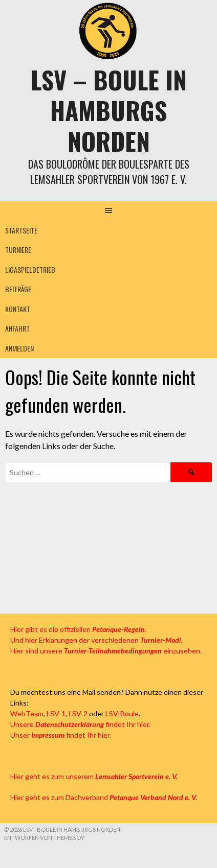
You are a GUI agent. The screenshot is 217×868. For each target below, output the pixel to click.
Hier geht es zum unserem (94, 776)
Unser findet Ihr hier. (61, 735)
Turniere (18, 250)
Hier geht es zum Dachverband (104, 797)
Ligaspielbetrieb (30, 269)
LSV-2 (78, 713)
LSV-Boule (122, 713)
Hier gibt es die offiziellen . (78, 629)
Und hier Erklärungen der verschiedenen (96, 640)
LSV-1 (56, 713)
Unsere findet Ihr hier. (80, 724)
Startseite (21, 230)
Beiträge (18, 289)
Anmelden (19, 348)
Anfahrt (17, 328)
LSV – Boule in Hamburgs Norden (109, 110)
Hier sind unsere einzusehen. (106, 651)
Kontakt (18, 309)
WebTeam (27, 713)
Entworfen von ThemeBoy (44, 838)
